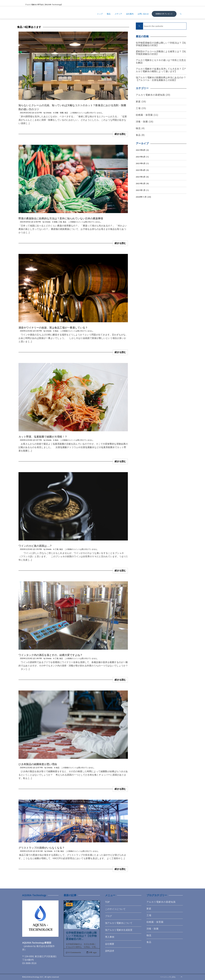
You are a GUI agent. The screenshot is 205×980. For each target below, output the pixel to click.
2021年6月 (141, 157)
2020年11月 (141, 197)
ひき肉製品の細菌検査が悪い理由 (38, 764)
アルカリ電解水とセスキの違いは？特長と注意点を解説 (161, 61)
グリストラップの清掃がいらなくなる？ (42, 848)
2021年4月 (141, 170)
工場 (60, 222)
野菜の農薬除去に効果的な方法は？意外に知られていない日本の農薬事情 (61, 218)
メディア (118, 14)
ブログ (108, 916)
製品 (109, 14)
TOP (107, 902)
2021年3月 (141, 177)
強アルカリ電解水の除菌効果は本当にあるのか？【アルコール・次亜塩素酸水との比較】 (161, 79)
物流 (138, 128)
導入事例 (110, 937)
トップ (100, 14)
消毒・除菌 (59, 113)
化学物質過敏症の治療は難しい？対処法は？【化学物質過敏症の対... (81, 936)
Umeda (49, 113)
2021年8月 (141, 150)
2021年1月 (141, 190)
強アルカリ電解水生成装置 (119, 930)
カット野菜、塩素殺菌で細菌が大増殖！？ (43, 437)
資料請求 (110, 951)
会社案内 (130, 14)
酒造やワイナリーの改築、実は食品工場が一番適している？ (53, 328)
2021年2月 (141, 184)
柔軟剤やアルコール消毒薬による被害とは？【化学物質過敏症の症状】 (161, 53)
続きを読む (120, 134)
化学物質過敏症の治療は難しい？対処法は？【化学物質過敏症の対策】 (161, 44)
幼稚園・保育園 (144, 115)
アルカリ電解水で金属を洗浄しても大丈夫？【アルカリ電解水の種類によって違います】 (161, 70)
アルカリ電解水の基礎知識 (150, 95)
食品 (66, 113)
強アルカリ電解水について (119, 923)
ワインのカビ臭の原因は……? (35, 546)
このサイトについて (115, 909)
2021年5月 (141, 163)
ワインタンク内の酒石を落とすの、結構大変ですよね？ (51, 655)
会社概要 (110, 944)
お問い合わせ (143, 14)
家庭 (56, 222)
